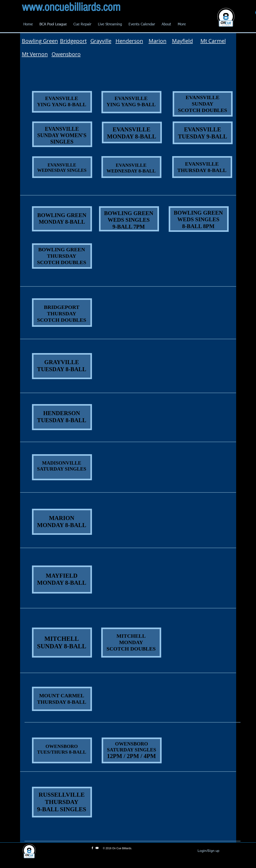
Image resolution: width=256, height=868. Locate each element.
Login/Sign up (208, 851)
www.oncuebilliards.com (71, 7)
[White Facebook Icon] (92, 848)
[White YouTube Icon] (97, 848)
